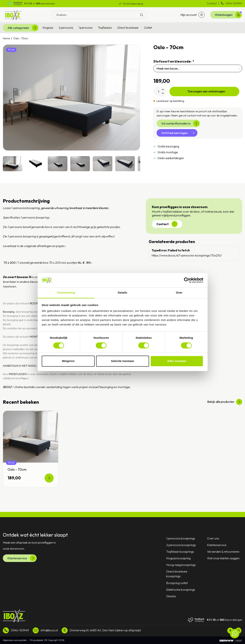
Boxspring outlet (177, 583)
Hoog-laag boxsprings (181, 565)
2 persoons (66, 28)
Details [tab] (123, 293)
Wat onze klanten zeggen (223, 558)
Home (6, 38)
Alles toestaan (177, 361)
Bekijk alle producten (225, 402)
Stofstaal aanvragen (179, 133)
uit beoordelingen (40, 3)
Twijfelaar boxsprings (180, 552)
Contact (212, 3)
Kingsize (48, 28)
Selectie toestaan (122, 361)
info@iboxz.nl (49, 630)
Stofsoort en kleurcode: (174, 61)
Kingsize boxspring (178, 558)
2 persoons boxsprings (181, 545)
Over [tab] (179, 293)
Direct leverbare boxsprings (177, 574)
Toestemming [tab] (66, 293)
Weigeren (68, 361)
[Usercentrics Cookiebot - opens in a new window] (187, 280)
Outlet (148, 28)
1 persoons (86, 28)
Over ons (213, 538)
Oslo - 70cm (21, 38)
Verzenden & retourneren (223, 552)
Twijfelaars (105, 28)
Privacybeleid (36, 640)
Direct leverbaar (128, 28)
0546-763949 (231, 3)
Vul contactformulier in (180, 123)
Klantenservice (22, 558)
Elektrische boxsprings (181, 590)
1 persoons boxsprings (181, 538)
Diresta (171, 596)
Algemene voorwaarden (15, 640)
